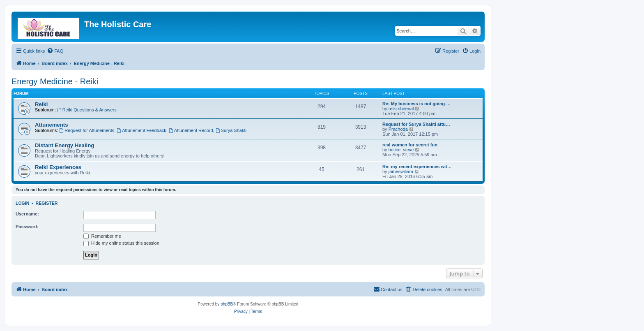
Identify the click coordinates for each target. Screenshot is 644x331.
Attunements (52, 125)
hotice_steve (401, 150)
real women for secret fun (410, 145)
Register (47, 203)
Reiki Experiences (58, 167)
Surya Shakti (231, 130)
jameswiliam (401, 171)
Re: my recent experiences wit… (417, 167)
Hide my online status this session (121, 243)
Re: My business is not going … (416, 104)
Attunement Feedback (141, 130)
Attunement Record (191, 130)
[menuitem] (55, 51)
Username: (27, 214)
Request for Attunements (87, 130)
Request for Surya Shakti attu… (416, 124)
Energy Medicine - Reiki (55, 81)
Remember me (102, 236)
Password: (27, 227)
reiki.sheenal (401, 109)
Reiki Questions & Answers (87, 110)
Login (22, 203)
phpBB (227, 304)
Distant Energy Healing (64, 145)
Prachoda (398, 129)
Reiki (41, 104)
